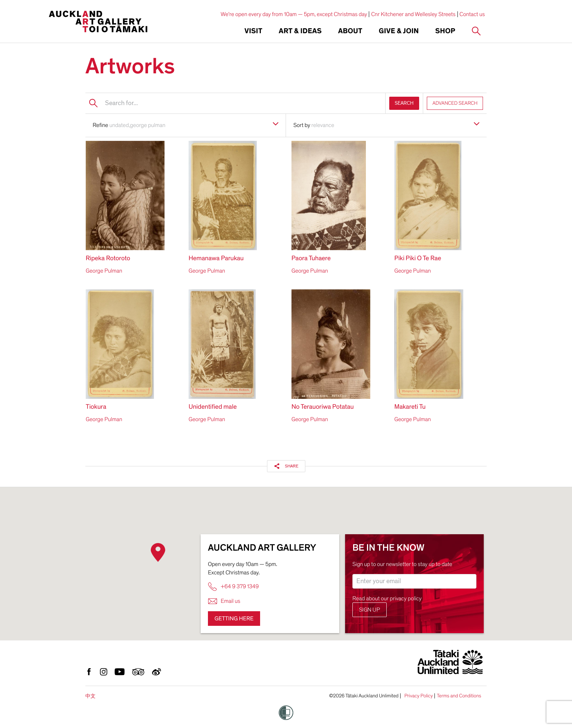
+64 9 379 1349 (233, 587)
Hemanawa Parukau (216, 259)
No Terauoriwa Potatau (323, 407)
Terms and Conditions (459, 696)
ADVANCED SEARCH (455, 103)
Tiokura (96, 407)
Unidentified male (213, 407)
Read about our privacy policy (387, 598)
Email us (224, 601)
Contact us (472, 14)
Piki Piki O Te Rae (418, 259)
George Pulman (104, 271)
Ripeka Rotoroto (108, 259)
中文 (90, 696)
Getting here (234, 619)
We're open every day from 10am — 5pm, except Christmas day (294, 14)
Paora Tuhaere (311, 259)
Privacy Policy (418, 696)
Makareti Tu (410, 407)
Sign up (370, 610)
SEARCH (404, 103)
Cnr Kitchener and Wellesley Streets (413, 14)
